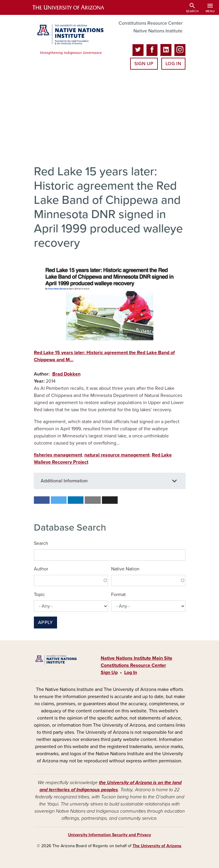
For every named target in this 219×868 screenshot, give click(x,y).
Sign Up (144, 64)
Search (41, 543)
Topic (39, 595)
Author (41, 569)
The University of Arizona (157, 846)
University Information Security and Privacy (109, 835)
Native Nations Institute (158, 31)
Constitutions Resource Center (151, 23)
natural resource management (117, 455)
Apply (45, 623)
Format (118, 595)
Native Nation (125, 569)
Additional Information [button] (64, 481)
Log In (173, 64)
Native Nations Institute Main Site (137, 658)
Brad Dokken (66, 374)
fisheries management (58, 455)
